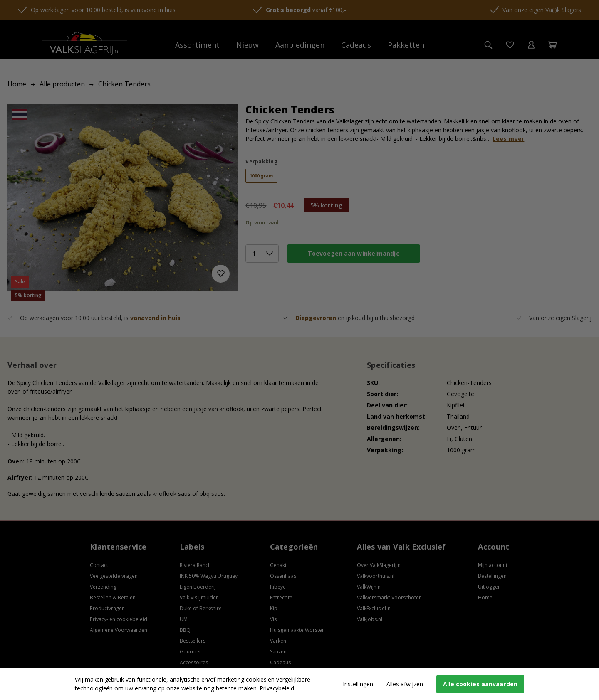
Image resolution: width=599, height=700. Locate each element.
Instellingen (358, 684)
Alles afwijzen (405, 684)
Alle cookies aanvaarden (480, 684)
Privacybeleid (277, 688)
